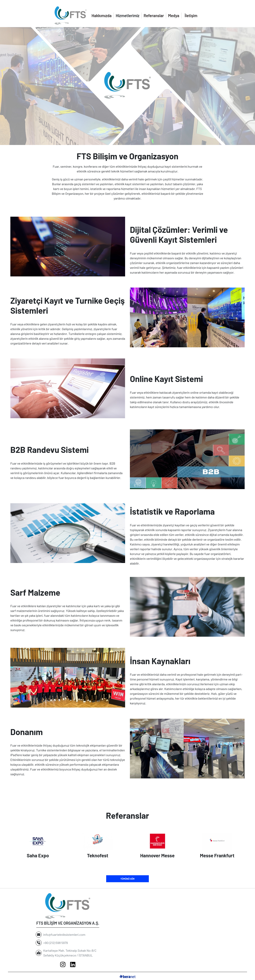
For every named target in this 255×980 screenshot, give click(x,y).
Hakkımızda (102, 16)
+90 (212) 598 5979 (56, 943)
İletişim (191, 16)
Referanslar (154, 16)
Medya (174, 16)
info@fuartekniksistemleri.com (64, 934)
